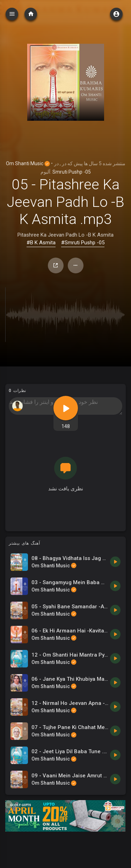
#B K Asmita (41, 243)
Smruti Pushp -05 (72, 172)
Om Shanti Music (28, 163)
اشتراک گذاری (56, 265)
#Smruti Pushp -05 (83, 243)
